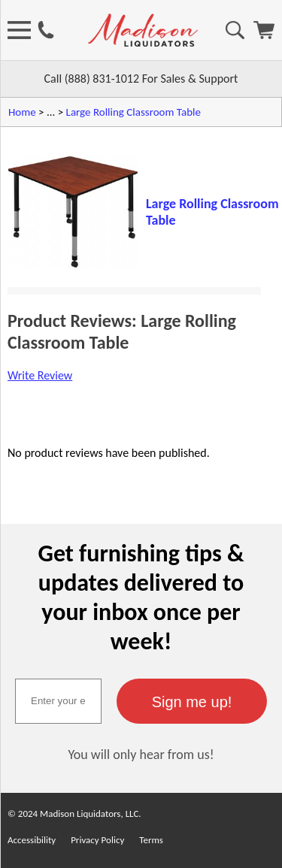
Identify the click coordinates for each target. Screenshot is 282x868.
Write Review (40, 375)
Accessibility (32, 840)
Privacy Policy (97, 840)
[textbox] (58, 701)
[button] (192, 701)
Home (22, 112)
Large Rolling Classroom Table (133, 112)
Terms (151, 840)
